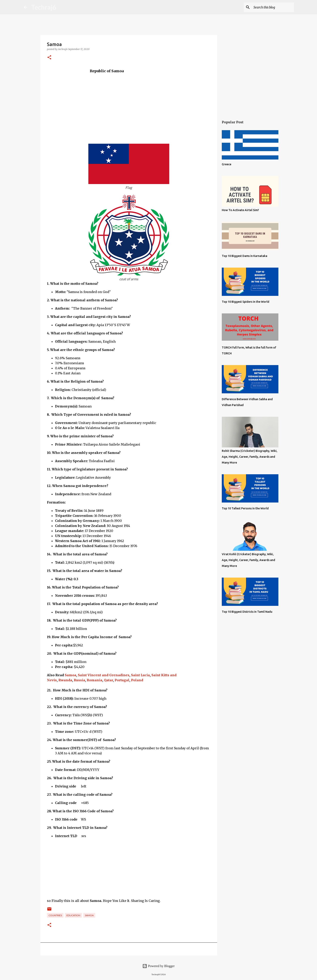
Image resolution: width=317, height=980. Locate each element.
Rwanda (65, 680)
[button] (49, 58)
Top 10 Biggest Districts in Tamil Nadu (247, 612)
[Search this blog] (273, 7)
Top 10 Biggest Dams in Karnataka (245, 256)
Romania (95, 680)
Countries (55, 915)
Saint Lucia (140, 675)
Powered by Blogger (158, 966)
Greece (227, 164)
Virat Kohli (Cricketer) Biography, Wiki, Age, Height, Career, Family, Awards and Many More (248, 560)
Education (73, 915)
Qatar (108, 680)
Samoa (70, 675)
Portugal (122, 680)
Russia (79, 680)
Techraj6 (44, 7)
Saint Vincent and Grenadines (104, 675)
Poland (137, 680)
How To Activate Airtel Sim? (240, 210)
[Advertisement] (129, 102)
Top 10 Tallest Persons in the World (245, 508)
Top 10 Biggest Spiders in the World (246, 302)
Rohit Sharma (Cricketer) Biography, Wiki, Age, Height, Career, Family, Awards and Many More (250, 457)
